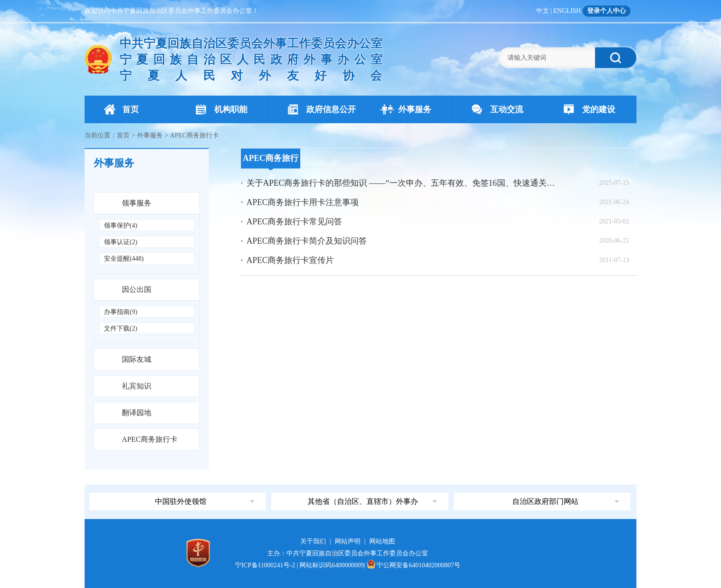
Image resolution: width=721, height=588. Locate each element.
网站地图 (382, 541)
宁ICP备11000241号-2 (265, 565)
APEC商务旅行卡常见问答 (294, 222)
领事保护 (120, 225)
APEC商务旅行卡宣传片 (290, 260)
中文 (543, 11)
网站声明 (348, 541)
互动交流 (498, 109)
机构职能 (222, 109)
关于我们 (313, 541)
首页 (121, 109)
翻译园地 (137, 413)
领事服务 (137, 203)
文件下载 (120, 328)
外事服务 (406, 109)
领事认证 (120, 242)
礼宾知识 (137, 386)
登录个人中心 (607, 11)
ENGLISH (567, 11)
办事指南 (120, 312)
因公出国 (137, 289)
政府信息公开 (322, 109)
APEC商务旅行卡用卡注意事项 (303, 202)
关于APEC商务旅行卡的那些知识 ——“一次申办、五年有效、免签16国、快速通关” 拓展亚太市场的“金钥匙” (402, 183)
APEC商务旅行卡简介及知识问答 (307, 241)
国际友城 (137, 359)
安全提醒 (124, 259)
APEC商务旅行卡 (150, 439)
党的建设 (589, 109)
